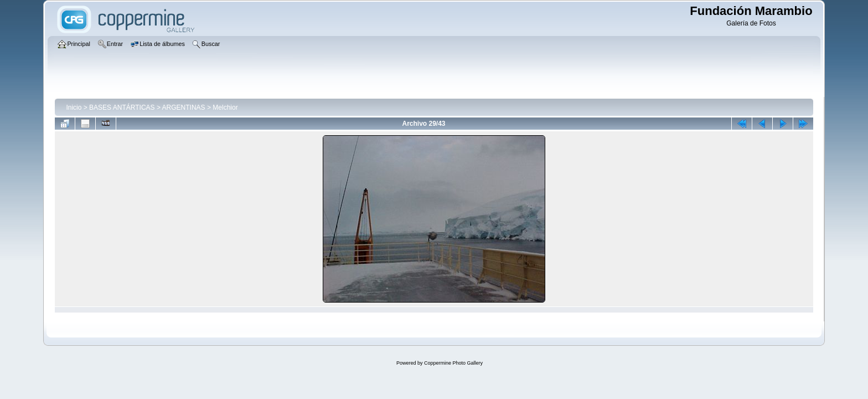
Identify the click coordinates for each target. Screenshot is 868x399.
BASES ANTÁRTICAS (122, 108)
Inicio (74, 108)
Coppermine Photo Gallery (453, 363)
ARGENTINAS (184, 108)
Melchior (225, 108)
